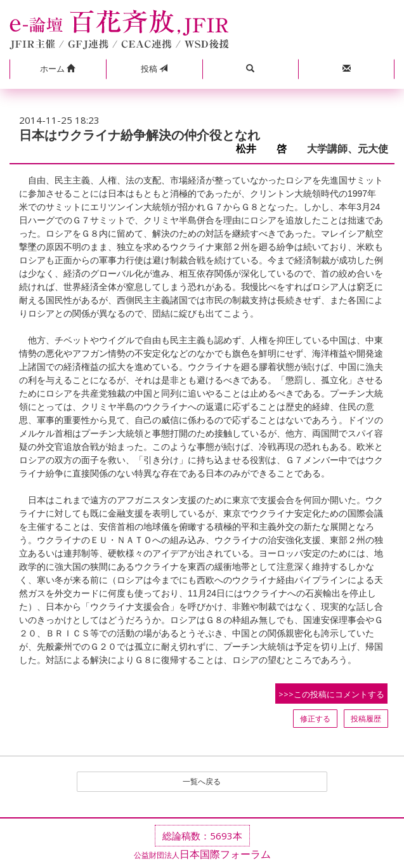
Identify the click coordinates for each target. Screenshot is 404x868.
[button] (58, 69)
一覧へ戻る (202, 781)
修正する (315, 719)
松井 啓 (266, 149)
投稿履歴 (366, 719)
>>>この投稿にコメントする (331, 694)
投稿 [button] (154, 69)
